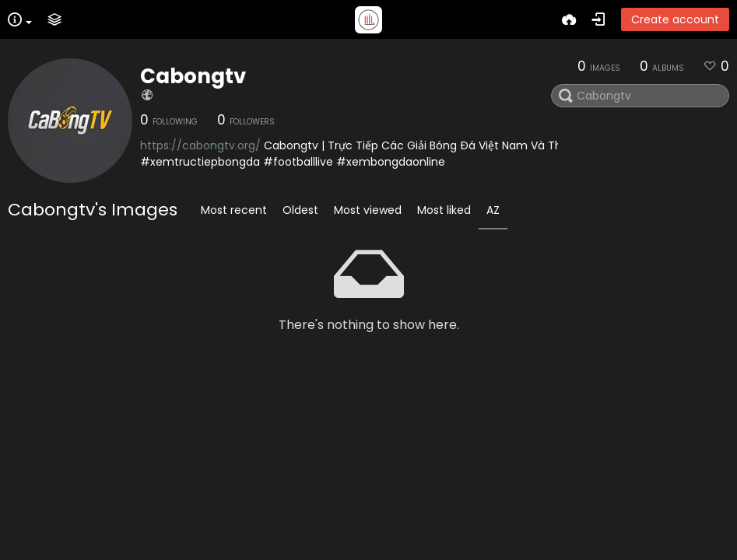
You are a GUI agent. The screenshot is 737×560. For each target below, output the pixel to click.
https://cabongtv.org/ (200, 145)
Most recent (234, 210)
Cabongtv (193, 76)
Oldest (300, 210)
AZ (493, 210)
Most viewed (368, 210)
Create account (675, 19)
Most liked (444, 210)
